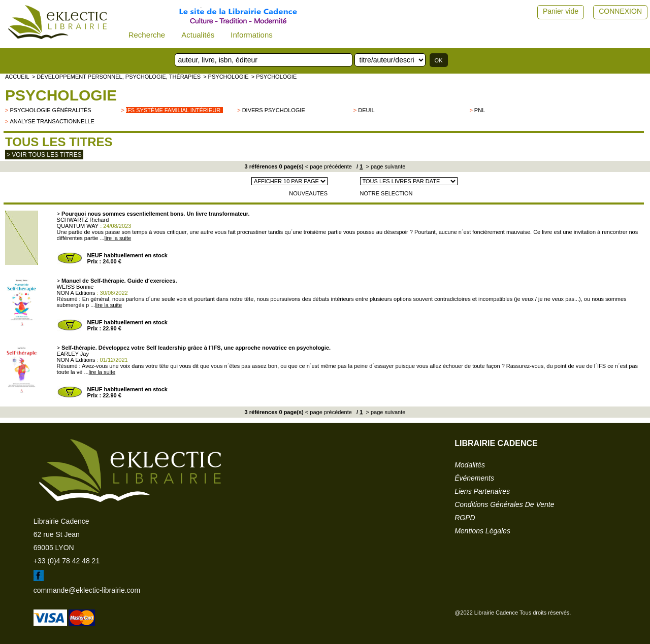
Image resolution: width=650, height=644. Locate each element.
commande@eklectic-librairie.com (87, 590)
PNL (480, 110)
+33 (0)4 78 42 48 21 (67, 561)
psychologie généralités (50, 110)
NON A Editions (76, 293)
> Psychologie (226, 77)
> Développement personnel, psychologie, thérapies (116, 77)
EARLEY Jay (73, 354)
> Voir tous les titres (44, 155)
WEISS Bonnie (75, 287)
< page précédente (329, 166)
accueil (17, 77)
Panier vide (561, 11)
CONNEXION (620, 11)
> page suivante (385, 166)
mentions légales (482, 531)
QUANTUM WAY (78, 226)
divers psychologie (274, 110)
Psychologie (61, 95)
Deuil (366, 110)
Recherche (147, 35)
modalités (470, 465)
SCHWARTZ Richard (83, 220)
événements (474, 478)
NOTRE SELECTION (386, 193)
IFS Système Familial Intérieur (173, 110)
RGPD (465, 518)
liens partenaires (482, 491)
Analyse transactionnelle (52, 121)
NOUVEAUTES (308, 193)
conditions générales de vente (504, 504)
